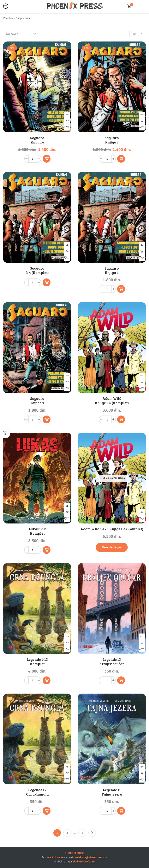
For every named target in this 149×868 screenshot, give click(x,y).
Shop (19, 18)
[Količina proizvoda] (33, 159)
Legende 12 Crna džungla (37, 792)
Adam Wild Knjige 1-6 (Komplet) (112, 401)
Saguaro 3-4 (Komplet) (37, 270)
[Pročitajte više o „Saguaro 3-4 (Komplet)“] (47, 282)
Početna (8, 18)
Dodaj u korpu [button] (67, 121)
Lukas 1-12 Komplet (37, 531)
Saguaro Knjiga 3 (37, 401)
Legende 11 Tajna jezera (112, 792)
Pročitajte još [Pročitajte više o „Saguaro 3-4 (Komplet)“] (67, 252)
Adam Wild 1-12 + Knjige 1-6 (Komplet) (112, 529)
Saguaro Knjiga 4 (112, 270)
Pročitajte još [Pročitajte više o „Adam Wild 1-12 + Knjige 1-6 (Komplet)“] (112, 547)
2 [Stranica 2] (67, 833)
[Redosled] (21, 34)
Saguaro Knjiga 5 (112, 140)
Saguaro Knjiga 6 (37, 140)
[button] (47, 159)
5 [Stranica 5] (82, 833)
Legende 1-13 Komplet (37, 662)
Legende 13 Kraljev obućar (112, 662)
